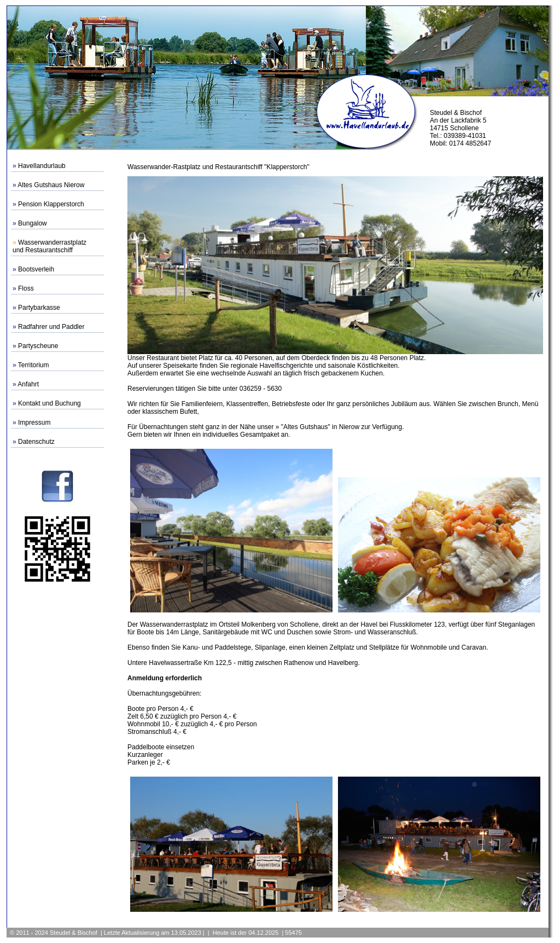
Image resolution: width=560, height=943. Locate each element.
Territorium (34, 365)
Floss (26, 288)
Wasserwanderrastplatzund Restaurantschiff (49, 246)
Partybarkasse (39, 308)
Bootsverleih (36, 269)
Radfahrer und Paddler (51, 327)
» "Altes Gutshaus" (303, 427)
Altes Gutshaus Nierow (51, 185)
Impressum (34, 423)
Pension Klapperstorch (51, 204)
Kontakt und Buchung (49, 403)
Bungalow (33, 223)
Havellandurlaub (42, 166)
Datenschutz (36, 442)
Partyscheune (38, 346)
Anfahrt (28, 384)
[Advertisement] (57, 753)
